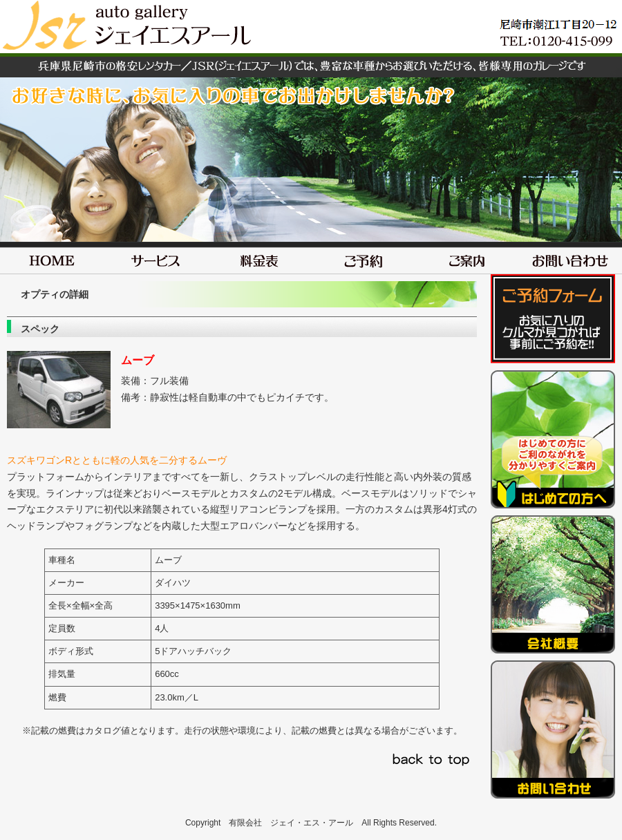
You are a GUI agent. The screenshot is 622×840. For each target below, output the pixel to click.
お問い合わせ (570, 258)
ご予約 (363, 258)
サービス (155, 258)
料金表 (259, 258)
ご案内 (466, 258)
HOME (52, 258)
